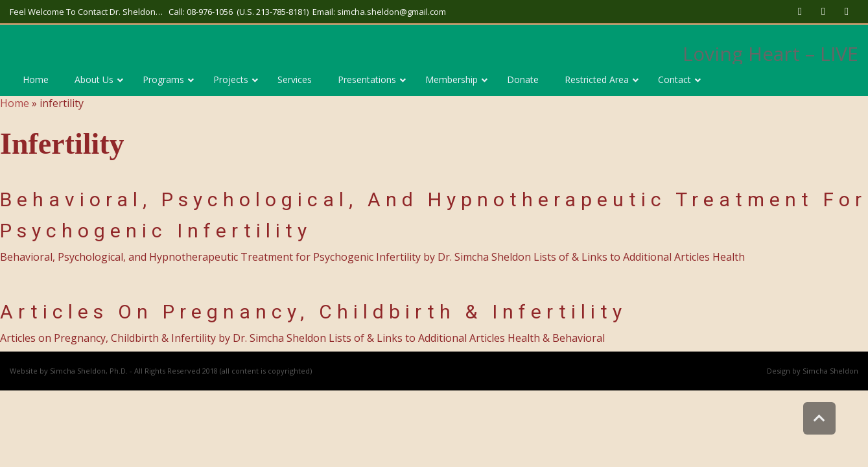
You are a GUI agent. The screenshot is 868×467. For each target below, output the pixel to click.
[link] (800, 12)
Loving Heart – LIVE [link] (770, 54)
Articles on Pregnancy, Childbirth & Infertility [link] (313, 312)
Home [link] (15, 103)
